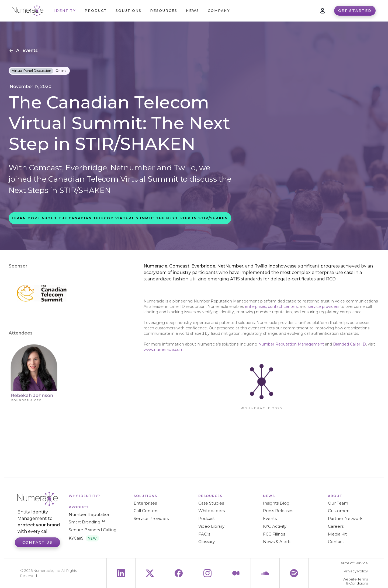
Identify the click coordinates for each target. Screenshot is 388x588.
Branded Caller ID (349, 344)
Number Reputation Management (291, 344)
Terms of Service (353, 563)
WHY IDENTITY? (84, 496)
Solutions (145, 496)
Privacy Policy (356, 571)
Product (79, 507)
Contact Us (37, 542)
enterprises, (256, 307)
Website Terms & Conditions (355, 581)
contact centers (283, 307)
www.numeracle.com (164, 350)
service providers (324, 307)
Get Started (355, 10)
